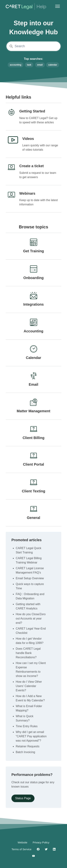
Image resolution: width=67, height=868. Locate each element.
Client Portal (34, 464)
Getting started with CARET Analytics (28, 606)
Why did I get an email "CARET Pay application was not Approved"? (31, 736)
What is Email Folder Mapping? (29, 708)
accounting (16, 65)
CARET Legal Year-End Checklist (31, 631)
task (29, 65)
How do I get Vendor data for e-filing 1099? (30, 641)
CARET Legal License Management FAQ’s (30, 570)
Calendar (34, 358)
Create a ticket (32, 166)
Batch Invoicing (25, 752)
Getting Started (32, 111)
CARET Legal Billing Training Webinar (29, 560)
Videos (28, 139)
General (33, 518)
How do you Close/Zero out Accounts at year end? (31, 618)
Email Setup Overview (30, 578)
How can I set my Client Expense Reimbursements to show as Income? (31, 669)
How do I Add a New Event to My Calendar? (30, 698)
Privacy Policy (41, 842)
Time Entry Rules (27, 726)
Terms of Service (21, 849)
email (40, 65)
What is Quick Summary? (25, 718)
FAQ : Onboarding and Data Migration (30, 596)
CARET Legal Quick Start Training (28, 550)
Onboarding (33, 278)
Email (33, 384)
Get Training (33, 251)
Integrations (33, 304)
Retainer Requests (28, 746)
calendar (53, 65)
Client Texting (33, 491)
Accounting (34, 331)
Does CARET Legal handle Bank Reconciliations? (28, 653)
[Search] (33, 46)
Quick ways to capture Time (30, 586)
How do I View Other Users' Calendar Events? (29, 686)
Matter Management (34, 411)
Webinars (27, 193)
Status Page (23, 798)
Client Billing (33, 438)
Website (23, 842)
